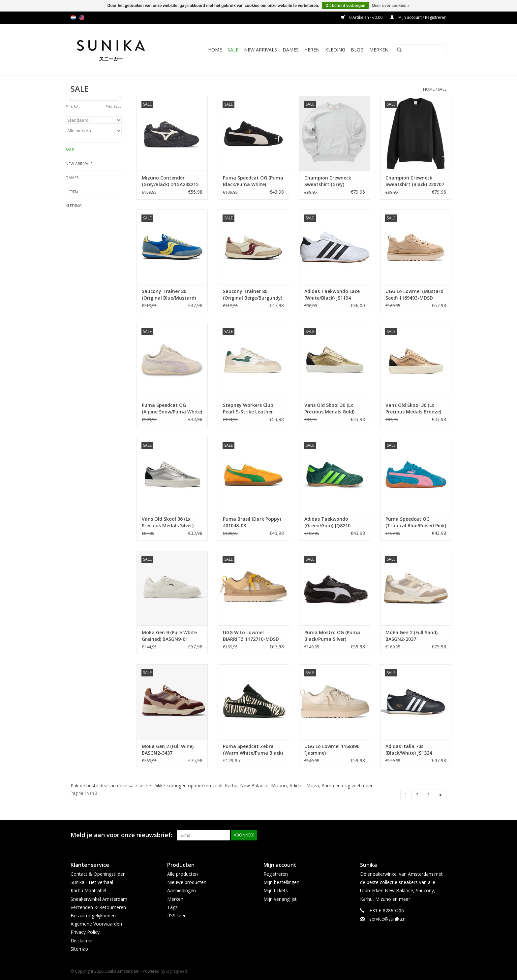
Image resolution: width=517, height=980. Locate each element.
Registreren (276, 874)
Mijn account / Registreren (418, 17)
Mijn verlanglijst (280, 899)
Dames (291, 50)
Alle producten (182, 874)
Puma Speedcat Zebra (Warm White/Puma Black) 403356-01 (253, 750)
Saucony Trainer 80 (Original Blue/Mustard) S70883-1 (169, 295)
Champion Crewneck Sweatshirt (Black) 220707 (415, 181)
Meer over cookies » (391, 6)
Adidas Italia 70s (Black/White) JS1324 (409, 750)
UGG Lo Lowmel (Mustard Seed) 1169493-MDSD (414, 294)
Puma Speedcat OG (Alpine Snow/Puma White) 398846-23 (172, 408)
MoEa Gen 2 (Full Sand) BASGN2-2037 (411, 636)
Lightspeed (177, 971)
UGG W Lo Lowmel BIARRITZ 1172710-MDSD (251, 636)
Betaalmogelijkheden (93, 915)
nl (73, 17)
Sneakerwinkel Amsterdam (99, 899)
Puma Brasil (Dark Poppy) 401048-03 (252, 522)
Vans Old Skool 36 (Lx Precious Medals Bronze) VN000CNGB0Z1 (413, 408)
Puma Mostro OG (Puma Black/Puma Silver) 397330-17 (332, 636)
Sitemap (79, 949)
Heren (312, 50)
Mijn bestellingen (281, 882)
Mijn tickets (276, 890)
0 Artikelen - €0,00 (362, 17)
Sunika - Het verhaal (92, 882)
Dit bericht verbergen (345, 6)
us (82, 17)
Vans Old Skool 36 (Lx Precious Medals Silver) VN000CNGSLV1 (168, 522)
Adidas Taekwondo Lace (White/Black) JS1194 (332, 294)
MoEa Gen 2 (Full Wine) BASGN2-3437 (168, 750)
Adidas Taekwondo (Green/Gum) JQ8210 (327, 522)
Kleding (335, 50)
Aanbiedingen (182, 890)
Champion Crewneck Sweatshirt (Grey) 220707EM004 (328, 181)
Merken (379, 50)
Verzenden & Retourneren (98, 907)
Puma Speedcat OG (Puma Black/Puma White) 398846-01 (253, 181)
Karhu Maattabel (88, 890)
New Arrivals (260, 50)
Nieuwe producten (187, 882)
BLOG (357, 50)
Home (215, 50)
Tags (172, 907)
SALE (233, 50)
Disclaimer (82, 941)
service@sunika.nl (388, 919)
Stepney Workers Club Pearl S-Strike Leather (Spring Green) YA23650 (249, 408)
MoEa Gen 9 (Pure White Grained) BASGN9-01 (169, 636)
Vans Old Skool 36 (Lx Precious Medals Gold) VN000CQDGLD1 (329, 408)
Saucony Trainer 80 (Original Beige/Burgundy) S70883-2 (253, 295)
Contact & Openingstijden (98, 874)
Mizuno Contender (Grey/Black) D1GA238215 (170, 181)
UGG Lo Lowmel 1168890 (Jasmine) (332, 750)
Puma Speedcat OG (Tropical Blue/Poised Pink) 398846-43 (416, 522)
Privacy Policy (85, 932)
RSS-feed (177, 915)
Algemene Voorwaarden (96, 924)
